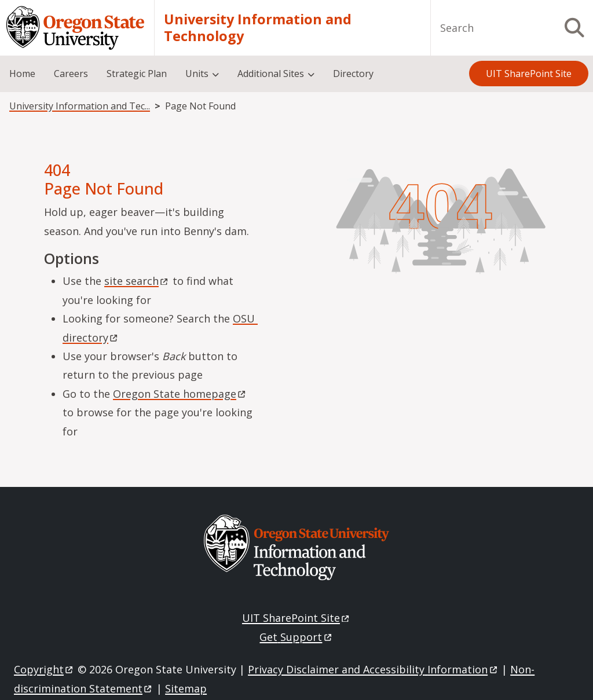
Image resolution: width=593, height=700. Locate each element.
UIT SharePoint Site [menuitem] (529, 74)
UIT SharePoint (296, 618)
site (137, 281)
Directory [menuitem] (353, 74)
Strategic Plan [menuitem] (137, 74)
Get (296, 637)
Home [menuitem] (22, 74)
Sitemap (186, 688)
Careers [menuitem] (71, 74)
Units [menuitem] (197, 74)
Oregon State (180, 394)
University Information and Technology (258, 28)
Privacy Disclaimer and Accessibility (373, 669)
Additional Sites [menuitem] (271, 74)
